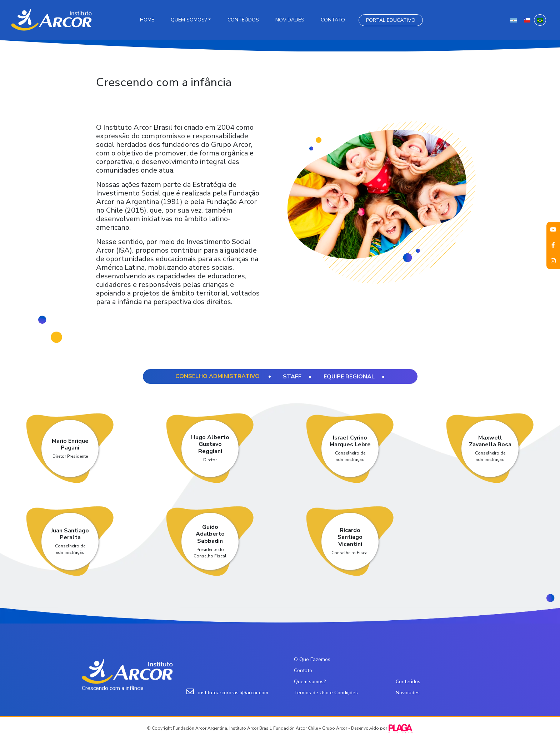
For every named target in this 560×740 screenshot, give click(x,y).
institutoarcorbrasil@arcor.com (233, 693)
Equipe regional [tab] (349, 377)
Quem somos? (189, 20)
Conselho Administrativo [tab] (218, 376)
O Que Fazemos (312, 659)
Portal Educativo (391, 20)
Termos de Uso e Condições (326, 693)
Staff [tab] (292, 377)
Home (147, 20)
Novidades (290, 20)
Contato (333, 20)
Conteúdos (243, 20)
